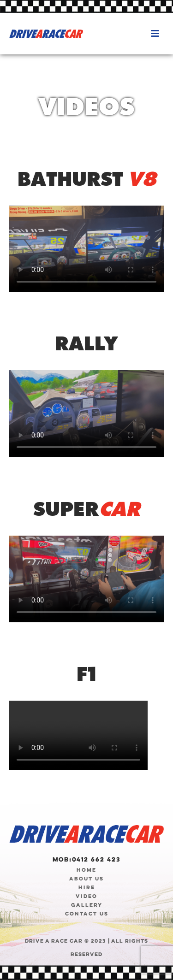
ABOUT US (86, 879)
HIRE (87, 887)
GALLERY (87, 905)
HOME (86, 870)
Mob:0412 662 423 (86, 859)
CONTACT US (87, 914)
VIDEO (86, 896)
